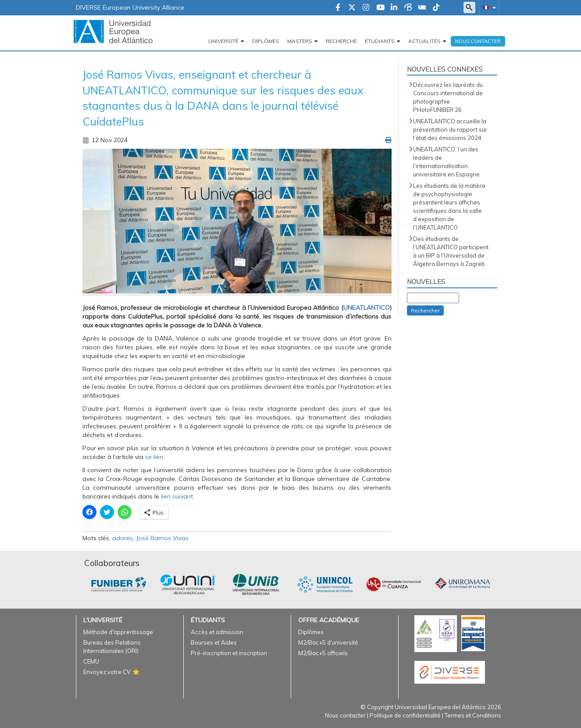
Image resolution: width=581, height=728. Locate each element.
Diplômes (266, 41)
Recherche (341, 41)
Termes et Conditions (473, 715)
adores (123, 538)
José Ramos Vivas (162, 538)
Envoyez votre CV (107, 672)
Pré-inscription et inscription (229, 653)
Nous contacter (345, 715)
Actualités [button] (424, 41)
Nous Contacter (478, 41)
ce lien (154, 457)
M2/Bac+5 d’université (328, 642)
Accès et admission (217, 632)
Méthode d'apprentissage (118, 632)
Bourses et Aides (214, 642)
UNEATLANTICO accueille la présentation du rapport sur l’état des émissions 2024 (450, 129)
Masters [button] (300, 41)
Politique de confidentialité (405, 715)
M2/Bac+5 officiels (323, 653)
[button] (488, 7)
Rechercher (425, 310)
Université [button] (223, 41)
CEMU (91, 661)
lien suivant (177, 496)
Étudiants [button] (380, 41)
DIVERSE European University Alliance (130, 7)
